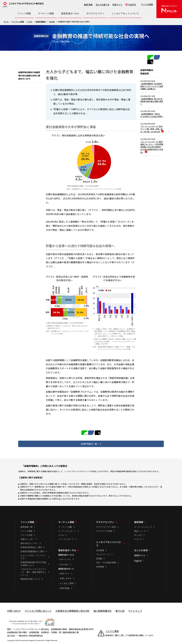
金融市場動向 (41, 22)
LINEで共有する (149, 57)
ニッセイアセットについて (109, 540)
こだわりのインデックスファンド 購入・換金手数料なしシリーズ (33, 568)
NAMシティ (65, 569)
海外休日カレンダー (29, 539)
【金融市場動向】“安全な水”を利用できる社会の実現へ (152, 119)
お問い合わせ (66, 574)
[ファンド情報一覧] (35, 518)
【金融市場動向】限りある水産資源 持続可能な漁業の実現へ (152, 102)
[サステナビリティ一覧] (111, 518)
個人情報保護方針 (103, 607)
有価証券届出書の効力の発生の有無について (33, 560)
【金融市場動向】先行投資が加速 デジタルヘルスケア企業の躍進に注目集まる (152, 84)
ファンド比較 (26, 531)
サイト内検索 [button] (147, 4)
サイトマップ (135, 607)
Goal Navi (64, 560)
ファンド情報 (27, 518)
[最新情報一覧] (149, 518)
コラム (30, 22)
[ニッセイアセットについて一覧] (111, 540)
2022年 (52, 22)
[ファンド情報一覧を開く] (24, 14)
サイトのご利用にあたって (38, 607)
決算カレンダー (27, 535)
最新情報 (88, 5)
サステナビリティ (105, 518)
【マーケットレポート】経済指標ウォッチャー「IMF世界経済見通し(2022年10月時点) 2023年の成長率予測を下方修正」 (152, 159)
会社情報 (100, 546)
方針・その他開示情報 (106, 558)
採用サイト (117, 5)
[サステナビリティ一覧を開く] (95, 14)
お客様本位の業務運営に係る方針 (73, 607)
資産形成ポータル (67, 546)
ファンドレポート (66, 535)
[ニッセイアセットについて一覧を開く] (125, 14)
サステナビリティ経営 (106, 523)
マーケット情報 (18, 22)
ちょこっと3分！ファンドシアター (33, 553)
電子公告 (120, 607)
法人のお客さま (103, 5)
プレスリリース (103, 550)
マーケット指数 (65, 523)
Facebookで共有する (154, 57)
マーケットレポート (67, 527)
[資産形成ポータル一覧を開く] (70, 14)
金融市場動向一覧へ (90, 439)
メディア (138, 535)
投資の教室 (65, 584)
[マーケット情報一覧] (73, 518)
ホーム (6, 22)
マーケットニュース (143, 523)
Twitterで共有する (159, 57)
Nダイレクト (65, 555)
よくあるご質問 (67, 579)
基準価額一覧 (26, 523)
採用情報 (100, 562)
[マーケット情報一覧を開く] (46, 14)
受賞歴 (99, 554)
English (132, 4)
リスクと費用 (112, 627)
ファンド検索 (26, 527)
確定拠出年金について (30, 575)
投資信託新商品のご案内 (31, 543)
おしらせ (138, 531)
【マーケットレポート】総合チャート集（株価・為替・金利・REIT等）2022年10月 (151, 137)
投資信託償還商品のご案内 (32, 547)
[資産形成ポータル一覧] (73, 546)
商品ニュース (140, 527)
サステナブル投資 (104, 527)
